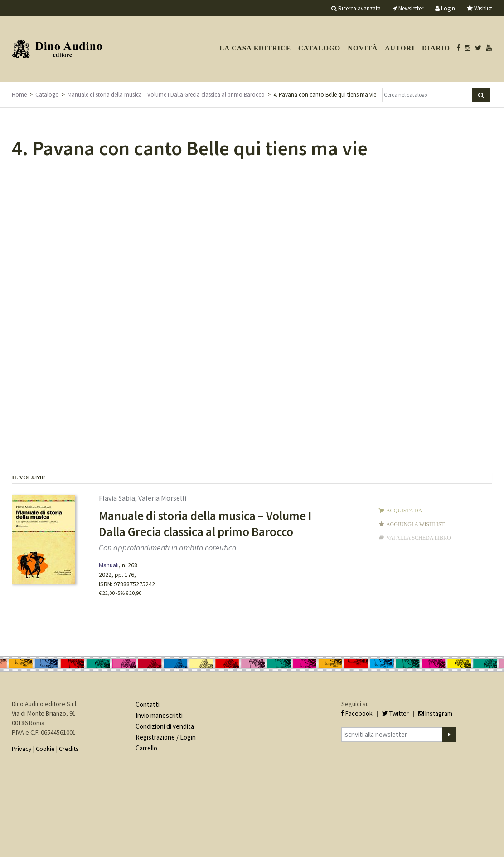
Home (19, 95)
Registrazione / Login (166, 737)
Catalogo (319, 48)
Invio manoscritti (159, 715)
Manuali (109, 565)
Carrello (146, 748)
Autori (400, 48)
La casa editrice (255, 48)
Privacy (22, 749)
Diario (436, 48)
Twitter (395, 713)
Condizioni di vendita (165, 726)
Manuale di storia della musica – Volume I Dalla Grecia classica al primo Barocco (166, 95)
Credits (69, 749)
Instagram (435, 713)
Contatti (148, 704)
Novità (363, 48)
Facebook (357, 713)
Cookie (45, 749)
